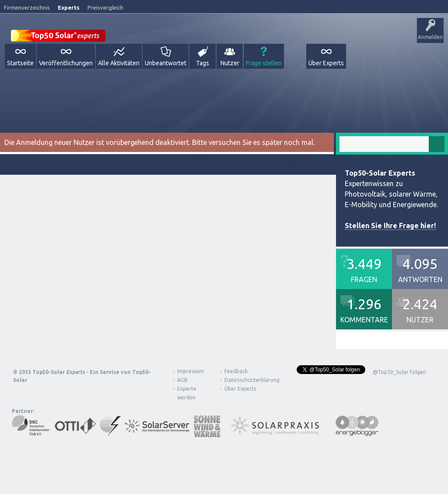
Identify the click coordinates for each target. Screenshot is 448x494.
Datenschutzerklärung (245, 380)
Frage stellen (264, 63)
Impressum (191, 371)
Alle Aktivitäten (119, 63)
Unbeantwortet (166, 63)
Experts (69, 7)
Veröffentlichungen (66, 63)
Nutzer (230, 63)
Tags (203, 63)
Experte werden (187, 393)
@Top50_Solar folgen (399, 372)
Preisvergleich (105, 7)
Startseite (20, 63)
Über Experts (326, 63)
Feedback (236, 371)
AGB (182, 380)
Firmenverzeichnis (27, 7)
